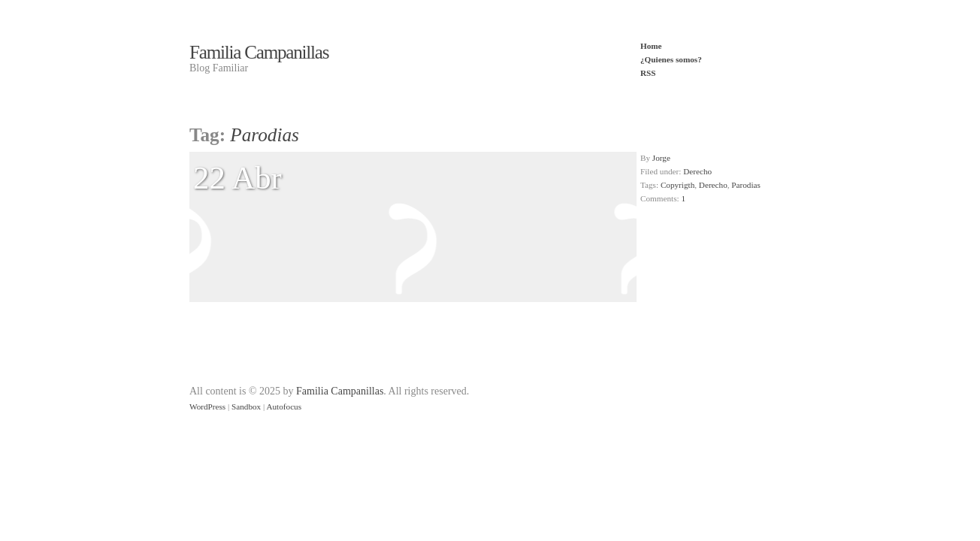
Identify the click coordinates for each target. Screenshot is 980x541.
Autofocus (284, 407)
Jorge (661, 158)
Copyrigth (678, 185)
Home (651, 46)
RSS (648, 73)
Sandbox (246, 407)
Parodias (746, 185)
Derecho (697, 171)
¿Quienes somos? (671, 59)
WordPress (207, 407)
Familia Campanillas (259, 52)
